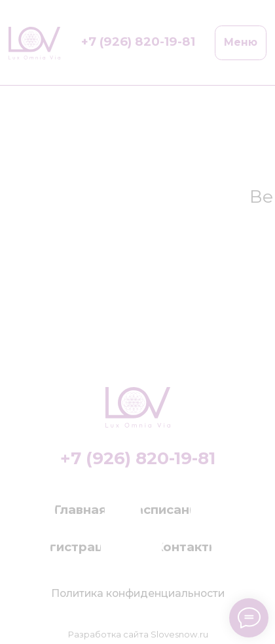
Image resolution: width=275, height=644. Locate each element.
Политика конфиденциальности (138, 593)
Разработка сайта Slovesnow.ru (138, 634)
